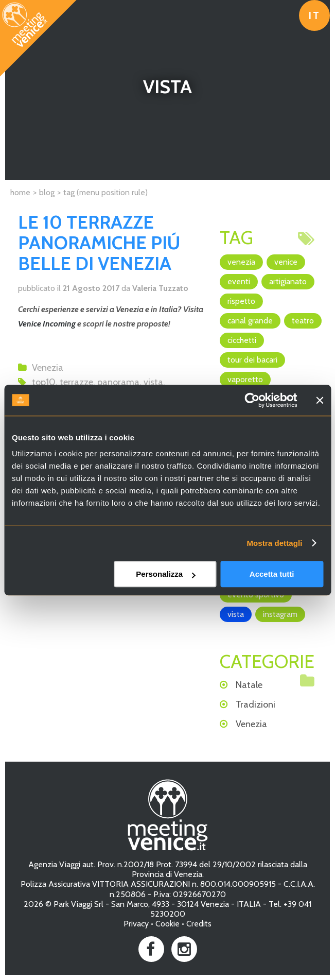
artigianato (288, 281)
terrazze (76, 382)
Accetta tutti (272, 574)
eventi (239, 281)
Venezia (48, 368)
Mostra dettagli (274, 543)
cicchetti (242, 340)
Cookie (167, 924)
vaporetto (245, 379)
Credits (199, 924)
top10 (44, 382)
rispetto (241, 301)
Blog (47, 192)
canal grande (250, 321)
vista (153, 382)
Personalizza (165, 574)
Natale (249, 685)
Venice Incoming (47, 324)
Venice (286, 262)
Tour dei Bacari (252, 360)
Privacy (136, 924)
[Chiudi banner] (320, 400)
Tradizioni (255, 704)
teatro (303, 321)
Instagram (280, 614)
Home (20, 192)
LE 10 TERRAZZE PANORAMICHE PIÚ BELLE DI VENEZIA (99, 243)
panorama (118, 382)
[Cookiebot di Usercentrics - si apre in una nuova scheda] (252, 400)
